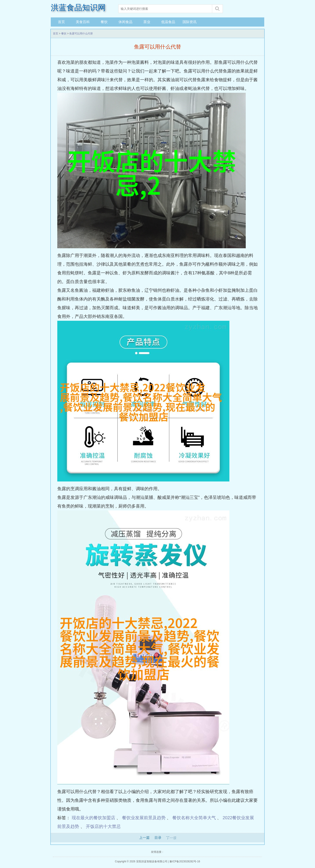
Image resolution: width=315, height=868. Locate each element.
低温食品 (168, 22)
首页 (61, 22)
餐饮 (104, 22)
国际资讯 (190, 22)
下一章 (171, 838)
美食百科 (83, 22)
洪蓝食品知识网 (78, 8)
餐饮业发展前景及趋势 (144, 818)
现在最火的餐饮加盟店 (93, 818)
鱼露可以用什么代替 (81, 34)
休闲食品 (125, 22)
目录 (158, 838)
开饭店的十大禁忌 (103, 826)
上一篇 (144, 838)
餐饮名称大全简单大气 (194, 818)
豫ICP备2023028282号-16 (185, 861)
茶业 (147, 22)
